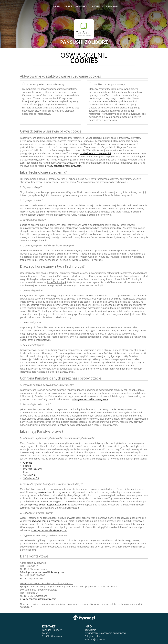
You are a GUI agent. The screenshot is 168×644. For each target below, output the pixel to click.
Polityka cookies (93, 636)
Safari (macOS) (31, 478)
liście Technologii (57, 282)
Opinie (68, 6)
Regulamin (90, 630)
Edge (26, 472)
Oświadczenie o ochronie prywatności (105, 633)
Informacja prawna (105, 6)
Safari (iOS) (29, 475)
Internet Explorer (33, 469)
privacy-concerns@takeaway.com (63, 166)
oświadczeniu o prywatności (95, 153)
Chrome (28, 463)
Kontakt (81, 6)
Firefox (27, 466)
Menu (56, 6)
